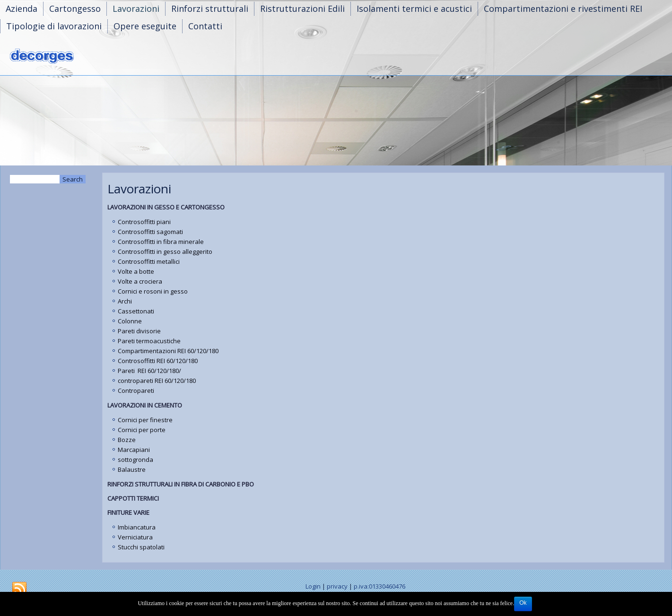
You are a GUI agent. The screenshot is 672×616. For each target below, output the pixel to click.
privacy (337, 586)
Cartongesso (75, 9)
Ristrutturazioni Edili (302, 9)
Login (313, 586)
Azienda (22, 9)
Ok (523, 603)
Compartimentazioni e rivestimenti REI (563, 9)
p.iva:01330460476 (380, 586)
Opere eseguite (145, 26)
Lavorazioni (136, 9)
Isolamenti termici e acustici (414, 9)
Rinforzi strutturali (210, 9)
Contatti (205, 26)
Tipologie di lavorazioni (54, 26)
